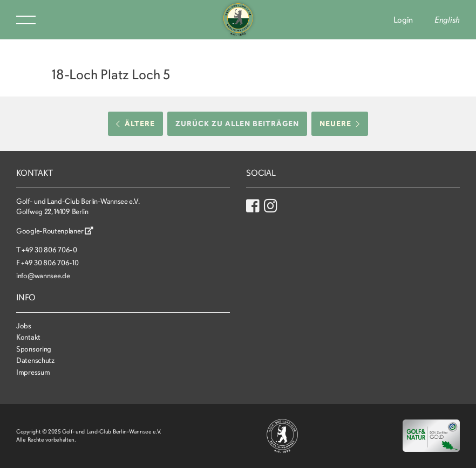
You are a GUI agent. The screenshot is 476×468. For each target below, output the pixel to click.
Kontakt (28, 337)
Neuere (340, 124)
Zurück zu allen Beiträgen (237, 124)
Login (403, 20)
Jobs (24, 326)
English (447, 20)
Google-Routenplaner (55, 231)
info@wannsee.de (43, 276)
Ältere (135, 124)
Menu (26, 20)
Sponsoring (34, 349)
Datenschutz (35, 360)
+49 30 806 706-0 (49, 250)
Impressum (33, 372)
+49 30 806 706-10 (50, 263)
